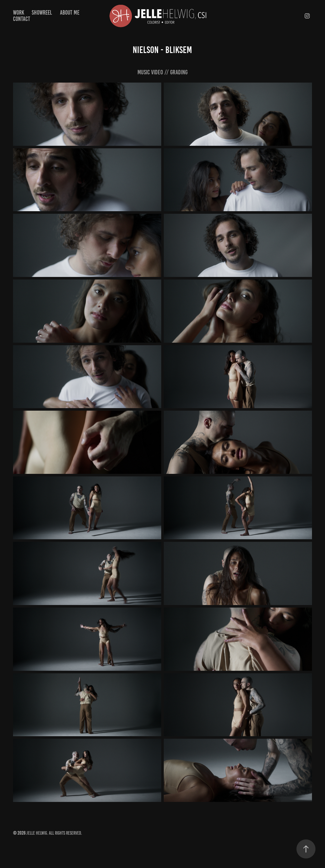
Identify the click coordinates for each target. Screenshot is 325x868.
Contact (22, 19)
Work (19, 13)
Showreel (42, 13)
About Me (70, 13)
